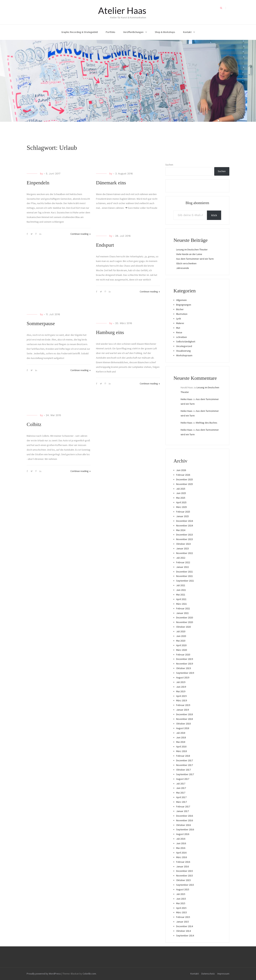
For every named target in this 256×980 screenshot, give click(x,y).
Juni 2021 (181, 590)
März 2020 (182, 650)
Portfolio (110, 32)
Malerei (180, 323)
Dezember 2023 (185, 535)
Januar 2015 (182, 922)
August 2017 (183, 779)
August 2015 (183, 889)
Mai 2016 (181, 848)
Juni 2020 (181, 636)
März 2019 (182, 700)
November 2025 (185, 484)
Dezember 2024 (185, 521)
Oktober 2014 (183, 931)
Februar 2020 (183, 655)
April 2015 (181, 908)
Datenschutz (208, 974)
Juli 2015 (181, 894)
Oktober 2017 (183, 770)
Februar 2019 (183, 705)
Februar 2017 (183, 806)
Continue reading (81, 234)
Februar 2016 (183, 862)
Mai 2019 (181, 691)
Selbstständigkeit (186, 341)
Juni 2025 (181, 493)
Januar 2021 (182, 613)
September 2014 (185, 936)
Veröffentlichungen (133, 32)
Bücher (180, 309)
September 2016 (185, 829)
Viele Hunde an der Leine (189, 254)
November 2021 (185, 576)
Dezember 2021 (185, 572)
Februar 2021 (183, 608)
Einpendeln (38, 183)
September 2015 (185, 885)
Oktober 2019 (183, 668)
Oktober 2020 (183, 627)
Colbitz (34, 424)
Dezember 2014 (185, 926)
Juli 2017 (181, 784)
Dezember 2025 (185, 479)
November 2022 (185, 553)
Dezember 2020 (185, 618)
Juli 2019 (181, 682)
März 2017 (182, 802)
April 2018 (181, 747)
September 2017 (185, 774)
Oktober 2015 (183, 880)
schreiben (182, 337)
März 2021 (182, 604)
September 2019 (185, 673)
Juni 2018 (181, 737)
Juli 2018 (181, 733)
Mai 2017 (181, 793)
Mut (178, 328)
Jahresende (183, 268)
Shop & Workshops (165, 32)
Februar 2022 (183, 562)
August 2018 (183, 728)
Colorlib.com (89, 974)
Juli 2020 (181, 631)
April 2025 (181, 502)
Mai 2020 (181, 641)
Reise (179, 332)
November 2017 (185, 765)
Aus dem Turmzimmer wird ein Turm (195, 259)
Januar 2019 (182, 710)
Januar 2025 (182, 516)
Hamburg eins (110, 332)
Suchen (169, 165)
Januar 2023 (182, 548)
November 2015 (185, 876)
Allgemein (181, 300)
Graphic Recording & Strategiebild (80, 32)
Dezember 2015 (185, 871)
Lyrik (179, 319)
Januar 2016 (182, 866)
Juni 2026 (181, 470)
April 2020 (181, 645)
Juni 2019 (181, 687)
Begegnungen (184, 305)
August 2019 (183, 677)
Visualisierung (183, 351)
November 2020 (185, 622)
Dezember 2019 (185, 659)
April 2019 (181, 696)
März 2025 (182, 507)
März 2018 (182, 751)
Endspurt (105, 245)
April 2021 (181, 599)
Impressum (223, 974)
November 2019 (185, 664)
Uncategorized (184, 346)
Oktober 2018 (183, 724)
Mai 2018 (181, 742)
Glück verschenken (186, 263)
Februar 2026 (183, 475)
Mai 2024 (181, 530)
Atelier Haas (122, 10)
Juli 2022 (181, 558)
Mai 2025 (181, 498)
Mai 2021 (181, 595)
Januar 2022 (182, 567)
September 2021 (185, 581)
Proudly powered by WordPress (44, 974)
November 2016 (185, 820)
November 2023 (185, 539)
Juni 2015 (181, 899)
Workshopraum (184, 355)
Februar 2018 (183, 756)
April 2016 (181, 853)
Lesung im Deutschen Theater (192, 249)
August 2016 (183, 834)
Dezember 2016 (185, 816)
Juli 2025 (181, 489)
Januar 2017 (182, 811)
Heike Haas (186, 399)
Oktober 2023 (183, 544)
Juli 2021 (181, 585)
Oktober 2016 (183, 825)
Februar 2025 (183, 512)
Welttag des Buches (207, 423)
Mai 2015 (181, 903)
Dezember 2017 (185, 760)
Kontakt (187, 32)
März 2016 (182, 857)
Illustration (182, 314)
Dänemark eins (111, 183)
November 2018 (185, 719)
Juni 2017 (181, 788)
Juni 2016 (181, 843)
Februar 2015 (183, 917)
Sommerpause (41, 323)
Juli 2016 (181, 839)
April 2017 (181, 797)
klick (214, 215)
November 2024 (185, 526)
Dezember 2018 (185, 714)
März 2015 (182, 912)
